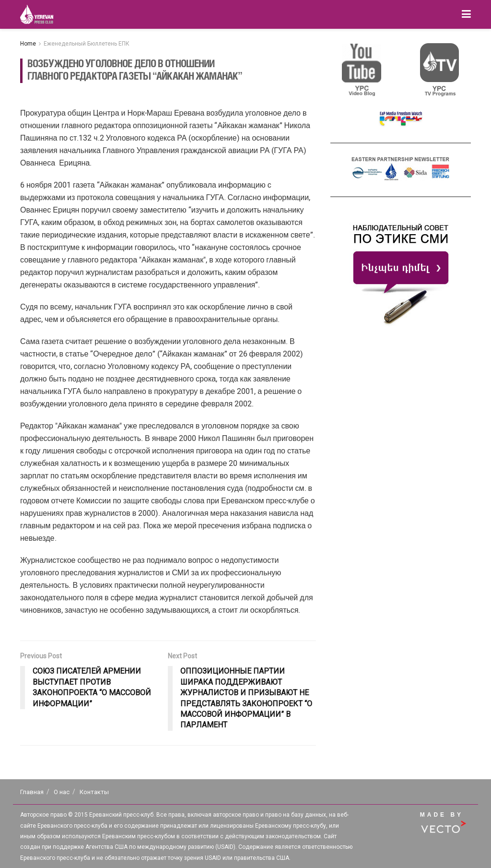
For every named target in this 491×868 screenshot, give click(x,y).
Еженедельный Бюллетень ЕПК (87, 44)
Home (28, 44)
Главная (32, 792)
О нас (62, 792)
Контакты (94, 792)
